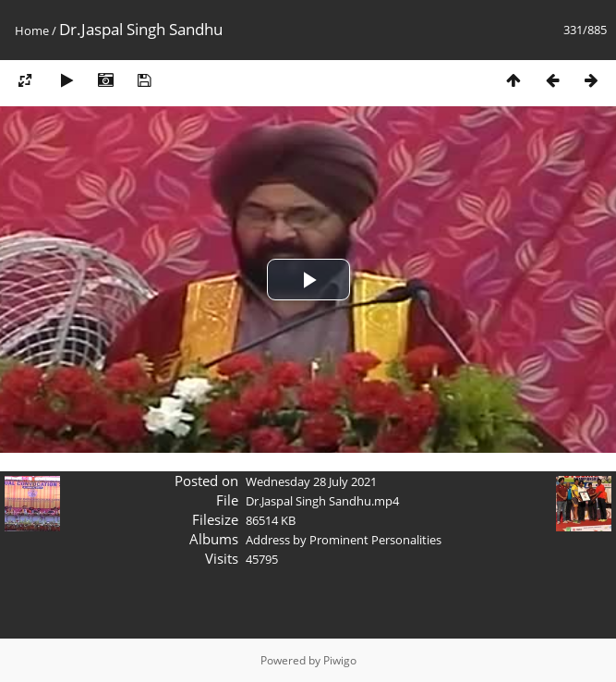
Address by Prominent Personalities (344, 540)
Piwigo (340, 660)
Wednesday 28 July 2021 (311, 481)
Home (32, 30)
